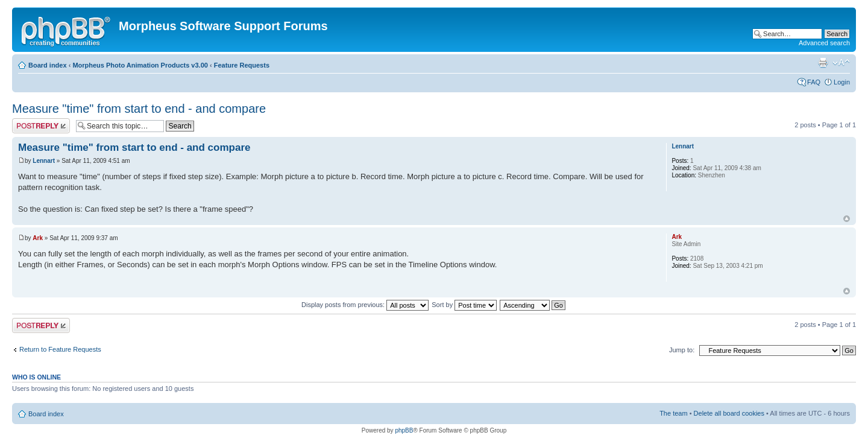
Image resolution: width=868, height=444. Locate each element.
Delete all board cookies (729, 413)
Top (847, 219)
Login (842, 82)
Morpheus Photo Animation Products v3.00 (140, 65)
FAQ (814, 82)
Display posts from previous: (365, 305)
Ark (38, 238)
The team (673, 413)
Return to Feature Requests (60, 349)
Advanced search (824, 43)
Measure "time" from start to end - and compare (139, 109)
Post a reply (41, 126)
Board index (48, 65)
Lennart (44, 161)
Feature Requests (242, 65)
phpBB (404, 430)
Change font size (841, 63)
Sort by (464, 305)
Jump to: (682, 350)
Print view (823, 63)
